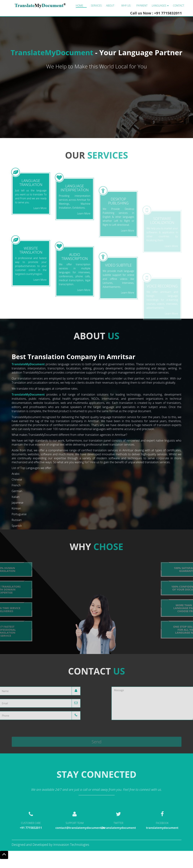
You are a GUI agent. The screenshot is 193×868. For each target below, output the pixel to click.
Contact (178, 6)
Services (96, 6)
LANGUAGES (160, 6)
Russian (17, 520)
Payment (142, 6)
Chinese (17, 479)
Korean (16, 508)
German (17, 491)
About (110, 6)
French (16, 485)
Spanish (17, 526)
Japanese (18, 503)
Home (80, 6)
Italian (16, 497)
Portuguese (19, 514)
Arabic (16, 474)
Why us (126, 6)
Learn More (40, 242)
